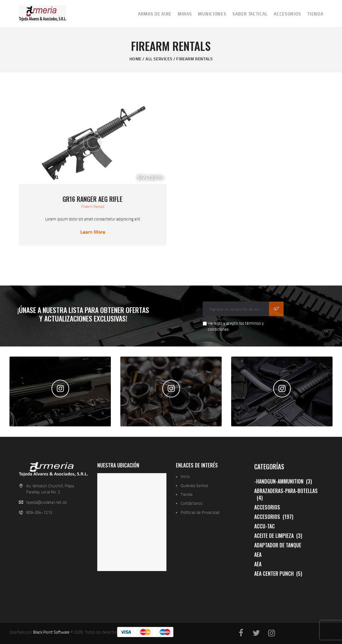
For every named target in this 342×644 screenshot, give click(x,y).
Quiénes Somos (194, 485)
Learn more (93, 232)
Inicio (185, 476)
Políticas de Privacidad (200, 512)
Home (135, 59)
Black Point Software (51, 632)
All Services (159, 59)
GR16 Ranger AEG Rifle (93, 199)
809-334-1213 (39, 512)
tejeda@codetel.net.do (47, 502)
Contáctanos (192, 503)
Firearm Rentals (93, 206)
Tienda (186, 494)
